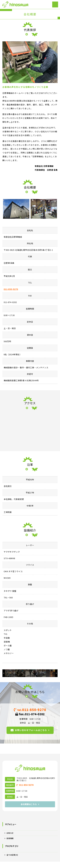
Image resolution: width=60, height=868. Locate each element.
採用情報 (10, 838)
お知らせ (10, 833)
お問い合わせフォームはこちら (31, 730)
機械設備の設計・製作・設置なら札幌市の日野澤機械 (15, 4)
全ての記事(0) (12, 855)
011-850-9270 (11, 289)
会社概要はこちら (29, 804)
